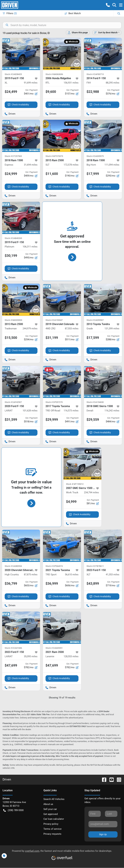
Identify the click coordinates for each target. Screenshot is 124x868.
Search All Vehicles (54, 799)
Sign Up (103, 834)
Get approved (51, 814)
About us (48, 804)
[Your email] (103, 824)
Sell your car (50, 809)
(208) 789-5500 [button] (13, 810)
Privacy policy (51, 824)
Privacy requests (52, 834)
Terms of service (52, 829)
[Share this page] (78, 33)
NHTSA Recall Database (101, 765)
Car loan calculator (54, 819)
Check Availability (18, 105)
